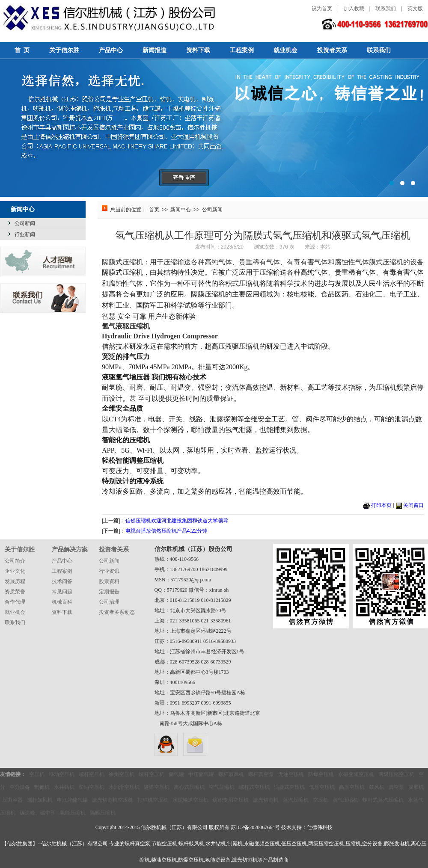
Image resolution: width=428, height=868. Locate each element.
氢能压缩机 (73, 813)
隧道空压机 (157, 787)
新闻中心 (181, 210)
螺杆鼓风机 (231, 774)
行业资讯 (109, 571)
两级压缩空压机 (396, 774)
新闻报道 (155, 50)
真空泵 (396, 787)
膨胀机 (416, 787)
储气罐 (176, 774)
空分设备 (20, 787)
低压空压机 (322, 787)
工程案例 (242, 50)
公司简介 (15, 561)
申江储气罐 (201, 774)
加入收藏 (354, 9)
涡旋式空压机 (289, 787)
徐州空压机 (122, 774)
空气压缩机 (222, 787)
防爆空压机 (321, 774)
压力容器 (12, 800)
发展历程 (15, 581)
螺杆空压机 (92, 774)
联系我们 (386, 9)
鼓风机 (377, 787)
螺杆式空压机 (254, 787)
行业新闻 (25, 234)
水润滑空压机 (124, 787)
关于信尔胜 (64, 50)
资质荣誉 (15, 592)
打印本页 (381, 505)
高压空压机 (352, 787)
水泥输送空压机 (190, 800)
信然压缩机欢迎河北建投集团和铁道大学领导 (177, 521)
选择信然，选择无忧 (214, 128)
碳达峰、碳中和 (38, 813)
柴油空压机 (92, 787)
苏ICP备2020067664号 (255, 827)
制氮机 (42, 787)
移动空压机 (62, 774)
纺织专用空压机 (231, 800)
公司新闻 (25, 223)
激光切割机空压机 (113, 800)
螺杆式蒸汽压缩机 (383, 800)
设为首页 (322, 9)
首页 (154, 210)
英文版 (415, 9)
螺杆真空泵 (261, 774)
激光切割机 (266, 800)
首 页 (22, 50)
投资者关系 (332, 50)
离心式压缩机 (189, 787)
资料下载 (198, 50)
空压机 (37, 774)
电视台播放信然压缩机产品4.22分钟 (166, 531)
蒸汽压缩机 (296, 800)
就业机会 (285, 50)
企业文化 (15, 571)
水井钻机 (64, 787)
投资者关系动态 (117, 612)
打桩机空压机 (153, 800)
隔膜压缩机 (103, 813)
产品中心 (111, 50)
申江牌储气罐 (72, 800)
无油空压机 (291, 774)
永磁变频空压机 (356, 774)
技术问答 (62, 581)
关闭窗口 (413, 505)
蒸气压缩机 (345, 800)
